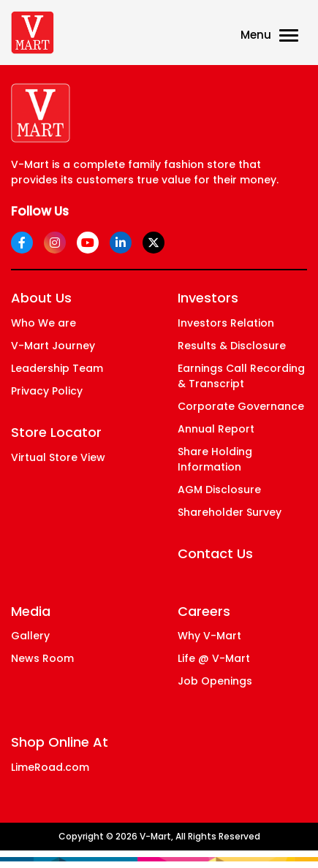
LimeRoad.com (50, 767)
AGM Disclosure (219, 490)
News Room (42, 658)
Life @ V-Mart (214, 658)
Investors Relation (226, 323)
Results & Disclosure (232, 346)
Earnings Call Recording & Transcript (241, 376)
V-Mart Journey (53, 346)
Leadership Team (57, 368)
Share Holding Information (215, 459)
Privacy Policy (47, 391)
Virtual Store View (58, 457)
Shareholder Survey (230, 512)
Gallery (30, 636)
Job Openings (215, 681)
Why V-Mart (209, 636)
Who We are (43, 323)
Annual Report (216, 429)
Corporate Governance (241, 406)
